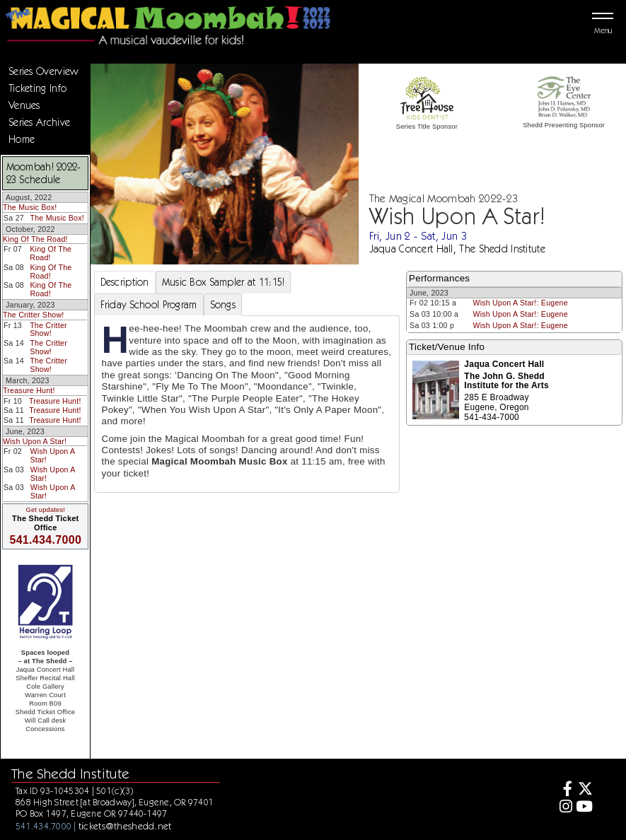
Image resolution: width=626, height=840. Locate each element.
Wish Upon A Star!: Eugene (520, 303)
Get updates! (45, 510)
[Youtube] (585, 808)
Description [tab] (125, 282)
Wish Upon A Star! (35, 441)
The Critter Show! (34, 315)
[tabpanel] (247, 404)
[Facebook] (563, 790)
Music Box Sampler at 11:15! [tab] (224, 282)
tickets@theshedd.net (125, 826)
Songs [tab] (223, 305)
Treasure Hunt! (29, 390)
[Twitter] (585, 790)
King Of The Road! (35, 239)
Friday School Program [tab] (149, 305)
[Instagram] (563, 808)
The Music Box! (30, 207)
